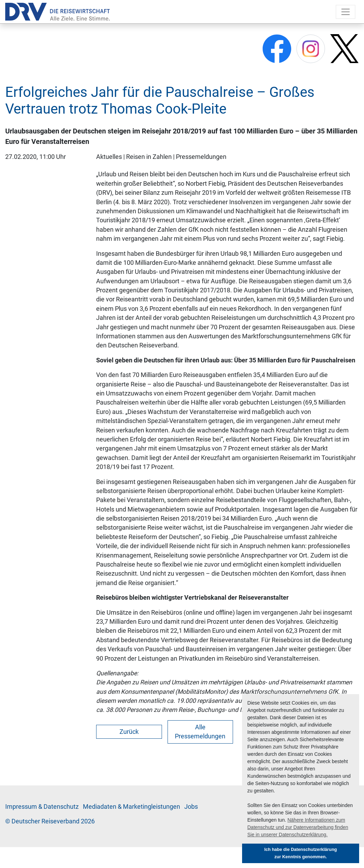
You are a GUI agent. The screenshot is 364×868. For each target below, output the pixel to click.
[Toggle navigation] (346, 12)
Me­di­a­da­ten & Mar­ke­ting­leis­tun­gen (131, 807)
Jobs (191, 807)
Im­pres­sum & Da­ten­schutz (42, 807)
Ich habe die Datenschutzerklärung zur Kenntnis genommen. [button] (301, 853)
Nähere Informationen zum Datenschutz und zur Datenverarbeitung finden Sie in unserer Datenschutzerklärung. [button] (298, 827)
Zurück (129, 732)
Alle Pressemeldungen (200, 732)
